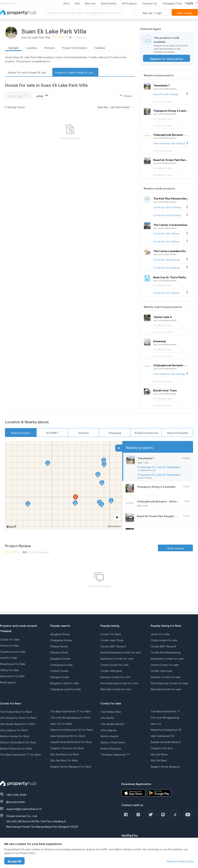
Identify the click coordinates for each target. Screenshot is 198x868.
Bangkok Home (60, 634)
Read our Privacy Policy (180, 861)
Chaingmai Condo (61, 664)
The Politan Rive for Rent (16, 711)
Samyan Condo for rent (115, 676)
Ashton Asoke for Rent (15, 736)
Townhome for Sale (13, 651)
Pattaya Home (59, 652)
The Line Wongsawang (165, 717)
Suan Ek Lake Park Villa (54, 30)
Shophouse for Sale (13, 663)
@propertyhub (15, 801)
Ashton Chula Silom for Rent (18, 742)
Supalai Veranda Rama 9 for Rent (71, 741)
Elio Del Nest (159, 760)
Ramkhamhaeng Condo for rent (121, 652)
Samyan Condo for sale (166, 676)
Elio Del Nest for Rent (64, 760)
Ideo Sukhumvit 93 (162, 735)
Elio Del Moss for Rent (65, 754)
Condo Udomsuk (111, 670)
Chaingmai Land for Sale (66, 689)
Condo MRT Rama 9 (113, 646)
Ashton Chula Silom (113, 742)
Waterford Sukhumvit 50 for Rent (71, 729)
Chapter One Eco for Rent (67, 748)
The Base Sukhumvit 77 (115, 754)
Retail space (8, 682)
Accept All (14, 861)
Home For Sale (160, 634)
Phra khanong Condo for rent (119, 683)
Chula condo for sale (164, 640)
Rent (66, 3)
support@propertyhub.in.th (24, 808)
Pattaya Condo (60, 676)
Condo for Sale (10, 639)
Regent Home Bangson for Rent (71, 766)
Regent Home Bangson (165, 766)
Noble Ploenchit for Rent (16, 748)
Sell (77, 3)
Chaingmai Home (61, 640)
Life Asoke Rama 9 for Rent (18, 723)
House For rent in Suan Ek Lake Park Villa (29, 72)
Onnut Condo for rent (114, 664)
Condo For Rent (111, 634)
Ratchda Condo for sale (166, 689)
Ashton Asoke (109, 736)
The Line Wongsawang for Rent (70, 717)
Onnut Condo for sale (165, 664)
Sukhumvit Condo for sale (167, 658)
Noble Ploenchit (111, 748)
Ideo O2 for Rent (61, 723)
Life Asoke (107, 717)
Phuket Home (59, 646)
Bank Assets (109, 3)
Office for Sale (9, 670)
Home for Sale (9, 645)
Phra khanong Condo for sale (169, 683)
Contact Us (150, 3)
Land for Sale (8, 657)
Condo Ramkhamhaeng (165, 652)
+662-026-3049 (16, 794)
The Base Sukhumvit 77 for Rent (20, 754)
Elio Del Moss (159, 754)
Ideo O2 (156, 723)
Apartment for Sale (12, 676)
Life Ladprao (109, 730)
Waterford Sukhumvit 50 (166, 729)
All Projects (129, 3)
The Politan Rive (111, 711)
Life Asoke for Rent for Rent (18, 717)
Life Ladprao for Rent (14, 730)
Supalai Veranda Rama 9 (166, 741)
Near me (90, 3)
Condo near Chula (112, 640)
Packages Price (172, 3)
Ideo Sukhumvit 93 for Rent (68, 735)
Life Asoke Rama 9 (112, 723)
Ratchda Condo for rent (116, 689)
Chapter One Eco (162, 748)
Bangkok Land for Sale (65, 683)
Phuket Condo (59, 670)
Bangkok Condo (60, 658)
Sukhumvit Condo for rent (117, 658)
